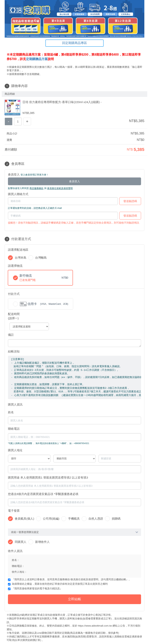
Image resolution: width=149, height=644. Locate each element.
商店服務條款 (36, 188)
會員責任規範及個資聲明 (60, 188)
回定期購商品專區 (74, 43)
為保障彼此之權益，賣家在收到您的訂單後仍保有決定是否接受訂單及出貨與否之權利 (60, 584)
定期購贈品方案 (37, 59)
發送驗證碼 (130, 201)
